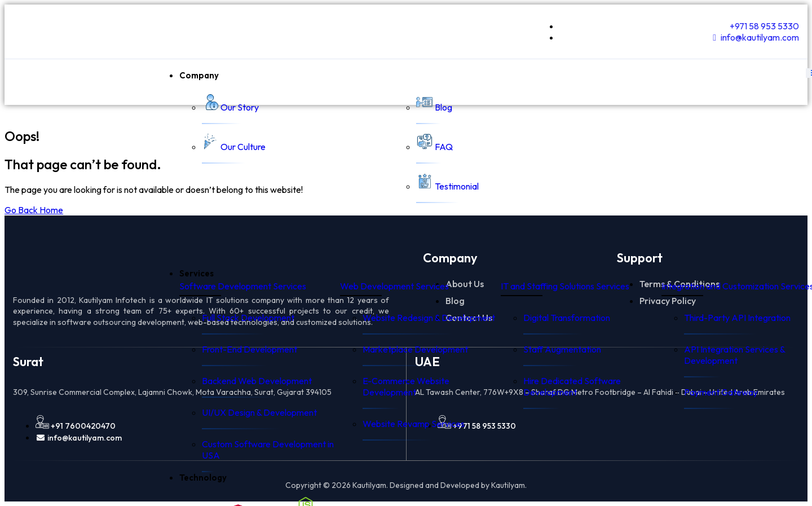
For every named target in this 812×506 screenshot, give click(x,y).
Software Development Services (243, 286)
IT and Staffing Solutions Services (565, 286)
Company (199, 75)
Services (197, 273)
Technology (203, 478)
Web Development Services (394, 286)
